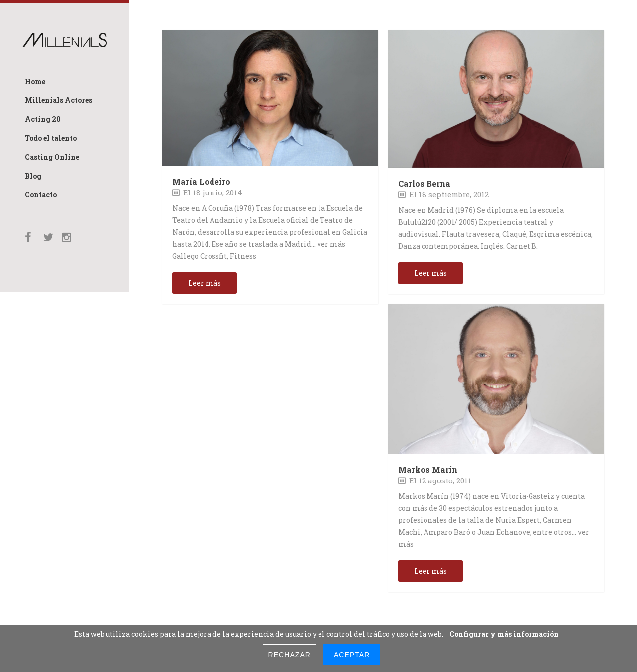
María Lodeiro (201, 181)
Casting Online (52, 157)
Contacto (41, 195)
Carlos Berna (424, 183)
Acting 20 (43, 119)
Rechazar (289, 655)
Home (35, 81)
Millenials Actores (58, 100)
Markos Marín (428, 469)
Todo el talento (51, 138)
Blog (33, 176)
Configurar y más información (504, 634)
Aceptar (352, 655)
